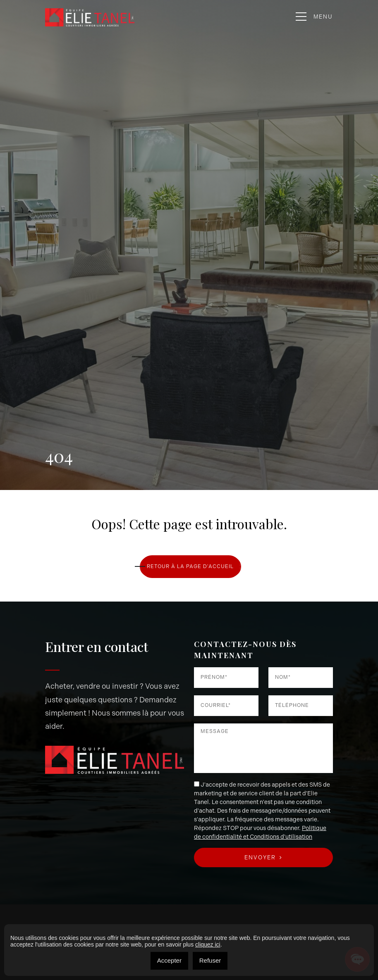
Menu (314, 17)
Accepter (169, 960)
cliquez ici (208, 944)
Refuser (210, 960)
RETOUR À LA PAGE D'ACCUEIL (190, 566)
